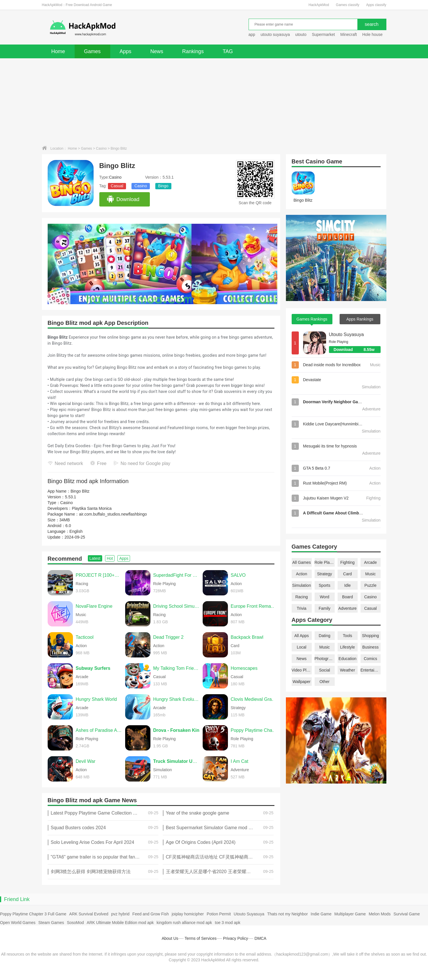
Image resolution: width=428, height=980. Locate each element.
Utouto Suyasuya (346, 334)
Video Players (302, 670)
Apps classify (376, 5)
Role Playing (325, 562)
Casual (117, 186)
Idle (347, 585)
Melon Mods (379, 914)
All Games (302, 562)
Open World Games (18, 923)
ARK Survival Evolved (89, 914)
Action (302, 574)
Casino (101, 148)
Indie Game (321, 914)
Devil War (86, 761)
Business (370, 647)
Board (347, 597)
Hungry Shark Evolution (177, 699)
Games (92, 51)
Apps (126, 51)
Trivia (302, 608)
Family (325, 608)
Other (325, 682)
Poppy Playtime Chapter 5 (254, 730)
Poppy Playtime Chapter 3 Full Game (33, 914)
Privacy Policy (236, 938)
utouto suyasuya (275, 34)
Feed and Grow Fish (151, 914)
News (157, 51)
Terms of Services (201, 938)
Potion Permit (219, 914)
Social (324, 670)
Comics (370, 659)
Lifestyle (347, 647)
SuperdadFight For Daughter (177, 575)
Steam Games (51, 923)
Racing (302, 597)
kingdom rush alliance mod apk (184, 923)
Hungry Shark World (96, 699)
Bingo (163, 186)
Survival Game (407, 914)
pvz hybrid (120, 914)
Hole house (373, 34)
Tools (347, 636)
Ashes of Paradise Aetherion (99, 730)
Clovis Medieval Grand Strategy (254, 699)
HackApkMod (319, 5)
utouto (301, 34)
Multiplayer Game (350, 914)
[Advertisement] (214, 101)
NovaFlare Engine (94, 606)
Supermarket (323, 34)
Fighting (348, 562)
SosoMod (75, 923)
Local (302, 647)
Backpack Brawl (247, 637)
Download (123, 199)
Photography (325, 659)
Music (370, 574)
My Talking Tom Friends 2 (177, 668)
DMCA (261, 938)
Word (325, 597)
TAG (228, 51)
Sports (324, 585)
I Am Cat (240, 761)
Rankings (193, 51)
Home (58, 51)
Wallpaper (302, 682)
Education (347, 659)
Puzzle (370, 585)
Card (347, 574)
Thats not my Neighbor (288, 914)
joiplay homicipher (188, 914)
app (252, 34)
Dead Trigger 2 (169, 637)
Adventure (348, 608)
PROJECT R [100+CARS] (99, 575)
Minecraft (348, 34)
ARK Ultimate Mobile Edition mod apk (120, 923)
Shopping (370, 636)
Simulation (302, 585)
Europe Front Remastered (254, 606)
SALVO (238, 575)
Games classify (347, 5)
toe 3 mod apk (228, 923)
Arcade (370, 562)
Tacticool (85, 637)
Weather (347, 670)
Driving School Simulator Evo (177, 606)
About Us (170, 938)
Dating (324, 636)
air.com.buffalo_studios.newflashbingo (113, 514)
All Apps (302, 636)
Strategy (324, 574)
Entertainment (371, 670)
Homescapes (244, 668)
